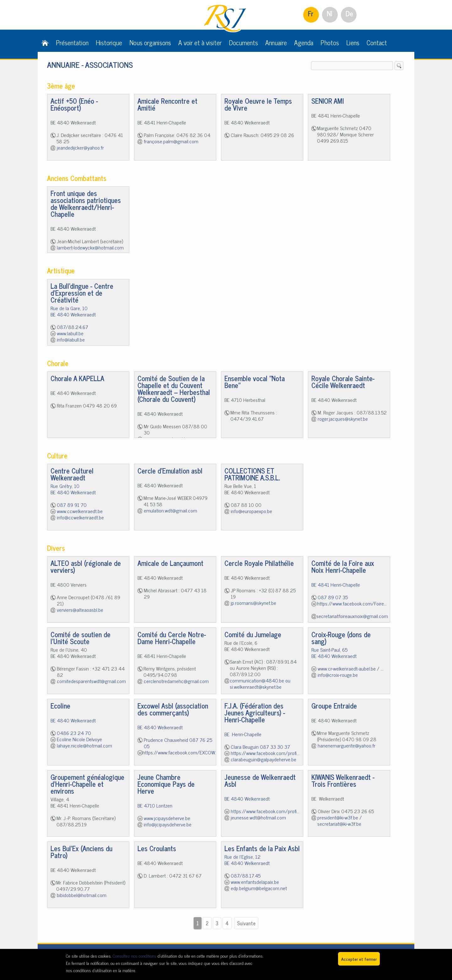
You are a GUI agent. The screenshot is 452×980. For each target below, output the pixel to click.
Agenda (304, 42)
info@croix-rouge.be (338, 675)
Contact (377, 42)
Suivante (246, 923)
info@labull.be (71, 339)
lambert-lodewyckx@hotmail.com (90, 247)
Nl (330, 13)
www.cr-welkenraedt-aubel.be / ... (351, 668)
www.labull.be (70, 333)
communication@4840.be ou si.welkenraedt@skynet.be (260, 683)
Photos (330, 42)
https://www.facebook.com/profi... (265, 753)
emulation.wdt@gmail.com (170, 510)
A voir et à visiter (200, 42)
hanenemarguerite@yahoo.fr (347, 745)
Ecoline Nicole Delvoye (79, 739)
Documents (243, 42)
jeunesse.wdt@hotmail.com (258, 817)
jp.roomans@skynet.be (253, 603)
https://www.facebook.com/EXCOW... (180, 752)
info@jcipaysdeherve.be (168, 824)
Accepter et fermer (359, 959)
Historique (109, 42)
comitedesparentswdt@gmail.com (91, 681)
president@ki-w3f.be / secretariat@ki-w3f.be (340, 820)
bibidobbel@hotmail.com (82, 895)
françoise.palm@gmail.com (171, 141)
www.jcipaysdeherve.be (167, 818)
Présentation (72, 42)
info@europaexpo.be (251, 511)
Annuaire (276, 42)
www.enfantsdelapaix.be (255, 882)
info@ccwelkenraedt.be (80, 517)
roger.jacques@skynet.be (343, 419)
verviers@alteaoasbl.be (80, 610)
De (349, 13)
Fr (311, 13)
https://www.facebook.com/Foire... (352, 603)
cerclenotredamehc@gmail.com (176, 681)
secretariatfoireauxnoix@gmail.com (352, 616)
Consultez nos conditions (135, 956)
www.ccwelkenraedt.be (80, 511)
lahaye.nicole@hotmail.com (84, 745)
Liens (353, 42)
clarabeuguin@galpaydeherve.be (264, 759)
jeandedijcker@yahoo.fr (80, 147)
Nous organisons (150, 42)
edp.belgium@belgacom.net (259, 888)
